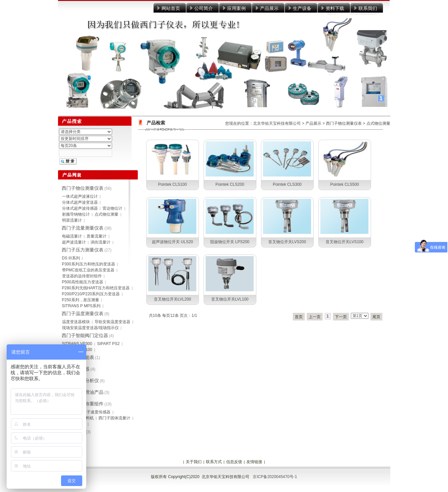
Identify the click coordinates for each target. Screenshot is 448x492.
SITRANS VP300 (77, 344)
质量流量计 (96, 236)
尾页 (376, 317)
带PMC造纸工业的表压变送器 (88, 270)
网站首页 (171, 8)
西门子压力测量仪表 (83, 250)
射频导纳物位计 (76, 214)
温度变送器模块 (76, 322)
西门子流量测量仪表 (83, 228)
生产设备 (302, 8)
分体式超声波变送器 (80, 202)
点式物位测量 (378, 123)
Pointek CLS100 (173, 184)
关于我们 (194, 462)
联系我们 (368, 8)
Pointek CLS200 (230, 184)
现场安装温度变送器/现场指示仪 (90, 328)
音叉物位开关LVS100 (345, 242)
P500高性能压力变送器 (83, 282)
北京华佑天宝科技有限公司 (277, 123)
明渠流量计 (72, 220)
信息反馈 (234, 462)
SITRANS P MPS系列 (81, 306)
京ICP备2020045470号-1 (275, 477)
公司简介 (204, 8)
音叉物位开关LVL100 (230, 299)
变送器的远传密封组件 (82, 276)
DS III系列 (71, 258)
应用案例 (236, 8)
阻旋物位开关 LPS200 (230, 242)
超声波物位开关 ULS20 (172, 242)
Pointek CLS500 (345, 184)
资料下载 (335, 8)
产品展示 (269, 8)
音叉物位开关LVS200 (287, 242)
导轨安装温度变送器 (112, 322)
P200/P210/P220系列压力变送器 (91, 294)
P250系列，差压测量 (81, 300)
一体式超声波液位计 (80, 196)
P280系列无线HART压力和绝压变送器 (96, 288)
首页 (299, 317)
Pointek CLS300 (287, 184)
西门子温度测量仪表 (83, 314)
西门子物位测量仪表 (344, 123)
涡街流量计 (100, 242)
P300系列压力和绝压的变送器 (89, 264)
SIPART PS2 (108, 344)
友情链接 (254, 462)
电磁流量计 (72, 236)
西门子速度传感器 (95, 412)
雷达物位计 (112, 208)
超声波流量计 (74, 242)
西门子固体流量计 (114, 418)
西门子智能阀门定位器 (85, 335)
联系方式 (214, 462)
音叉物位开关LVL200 (172, 299)
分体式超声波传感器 (80, 208)
